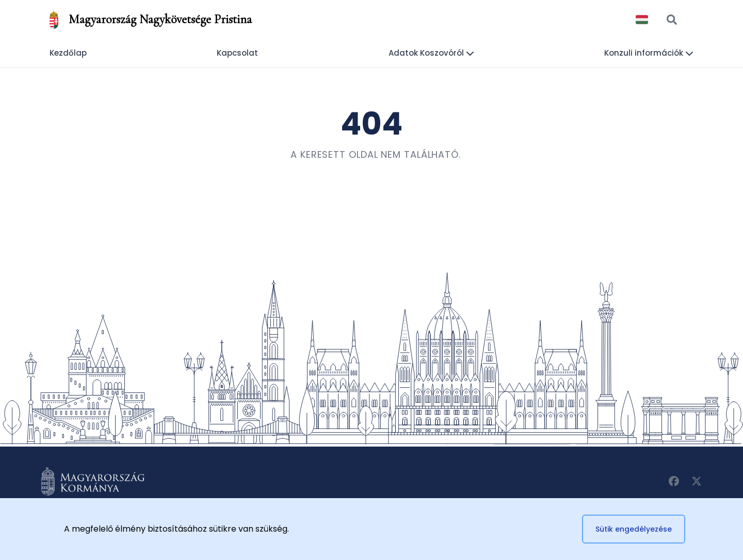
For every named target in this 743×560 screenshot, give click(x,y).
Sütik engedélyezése (634, 529)
